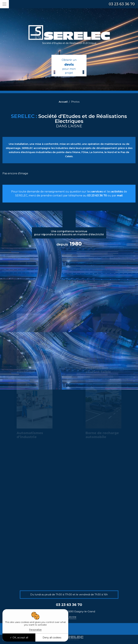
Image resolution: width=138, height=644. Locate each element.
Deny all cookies (52, 638)
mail (120, 196)
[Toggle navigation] (4, 4)
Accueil (63, 102)
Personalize (35, 629)
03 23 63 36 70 (122, 4)
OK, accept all (19, 638)
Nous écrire (69, 617)
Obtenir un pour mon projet (69, 66)
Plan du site (115, 639)
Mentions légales (128, 639)
